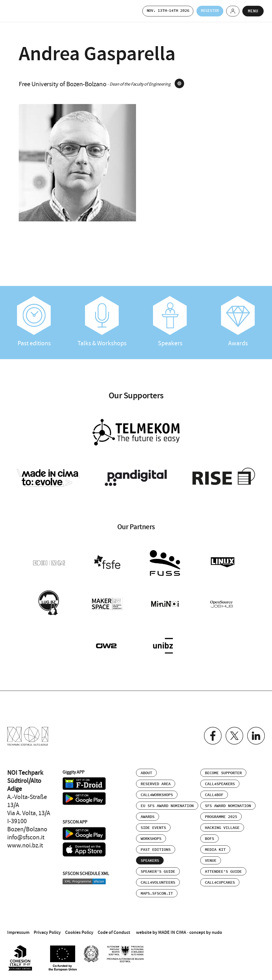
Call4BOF (214, 791)
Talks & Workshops (102, 322)
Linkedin (255, 732)
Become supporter (223, 769)
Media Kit (215, 846)
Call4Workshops (157, 791)
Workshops (151, 835)
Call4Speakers (220, 780)
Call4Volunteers (158, 879)
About (146, 769)
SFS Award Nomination (228, 802)
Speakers (170, 322)
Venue (211, 857)
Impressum (18, 928)
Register (205, 11)
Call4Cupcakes (220, 879)
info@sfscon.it (26, 833)
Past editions (34, 322)
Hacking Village (222, 824)
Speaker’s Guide (158, 868)
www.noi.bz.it (25, 841)
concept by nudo (206, 928)
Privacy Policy (47, 928)
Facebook (210, 732)
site (179, 83)
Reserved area (156, 780)
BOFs (209, 835)
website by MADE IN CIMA (161, 928)
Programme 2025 (221, 813)
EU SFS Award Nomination (167, 802)
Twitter (233, 732)
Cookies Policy (79, 928)
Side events (153, 824)
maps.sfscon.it (157, 889)
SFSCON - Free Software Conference (23, 11)
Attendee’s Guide (223, 868)
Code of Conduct (114, 928)
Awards (238, 322)
